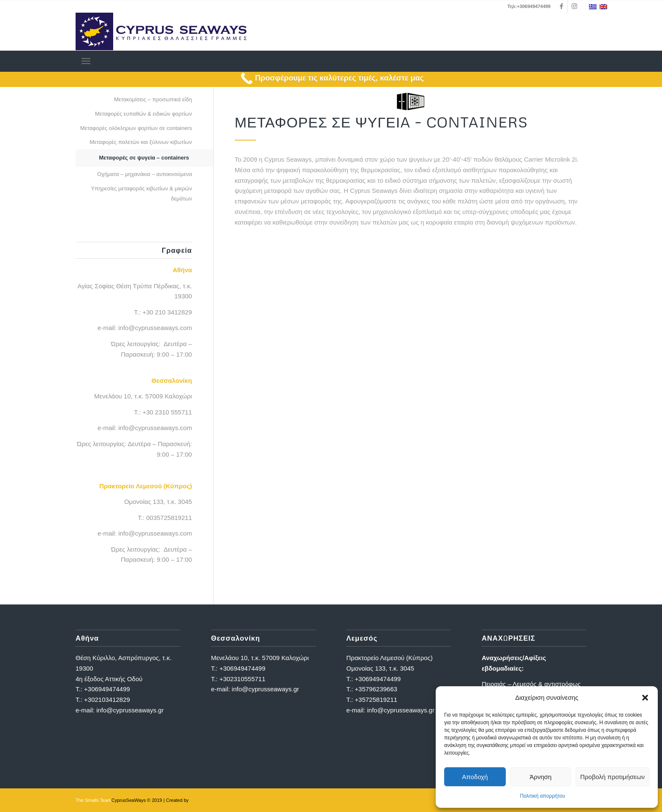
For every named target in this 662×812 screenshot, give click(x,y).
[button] (645, 698)
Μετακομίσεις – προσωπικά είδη (153, 99)
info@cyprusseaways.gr (130, 710)
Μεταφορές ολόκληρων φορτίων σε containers (136, 128)
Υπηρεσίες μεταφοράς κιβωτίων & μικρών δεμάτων (142, 194)
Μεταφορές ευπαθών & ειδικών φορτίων (144, 114)
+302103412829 (107, 700)
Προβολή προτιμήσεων (612, 777)
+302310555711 (243, 679)
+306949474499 (107, 689)
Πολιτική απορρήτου (542, 796)
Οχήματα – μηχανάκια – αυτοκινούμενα (145, 174)
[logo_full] (161, 32)
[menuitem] (86, 61)
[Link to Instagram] (574, 6)
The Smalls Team (94, 800)
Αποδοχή (475, 777)
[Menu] (86, 61)
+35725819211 (376, 700)
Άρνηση (540, 777)
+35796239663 (376, 689)
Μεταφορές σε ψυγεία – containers (144, 158)
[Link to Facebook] (561, 6)
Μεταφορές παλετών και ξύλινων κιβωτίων (141, 142)
